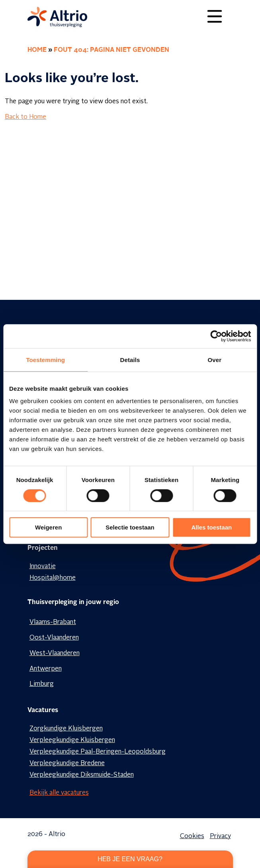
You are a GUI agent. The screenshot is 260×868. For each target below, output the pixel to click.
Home (37, 50)
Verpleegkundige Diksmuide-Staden (82, 775)
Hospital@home (53, 578)
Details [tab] (130, 360)
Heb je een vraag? (130, 859)
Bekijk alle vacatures (59, 793)
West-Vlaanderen (55, 653)
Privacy (220, 837)
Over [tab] (215, 360)
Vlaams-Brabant (53, 622)
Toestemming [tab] (45, 360)
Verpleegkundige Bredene (67, 764)
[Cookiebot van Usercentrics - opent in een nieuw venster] (216, 336)
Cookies (192, 837)
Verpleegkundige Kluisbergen (72, 740)
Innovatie (43, 567)
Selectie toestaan (130, 527)
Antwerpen (46, 669)
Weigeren (48, 527)
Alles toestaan (211, 527)
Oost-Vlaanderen (54, 638)
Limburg (42, 684)
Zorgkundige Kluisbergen (66, 729)
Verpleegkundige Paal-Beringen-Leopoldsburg (98, 752)
